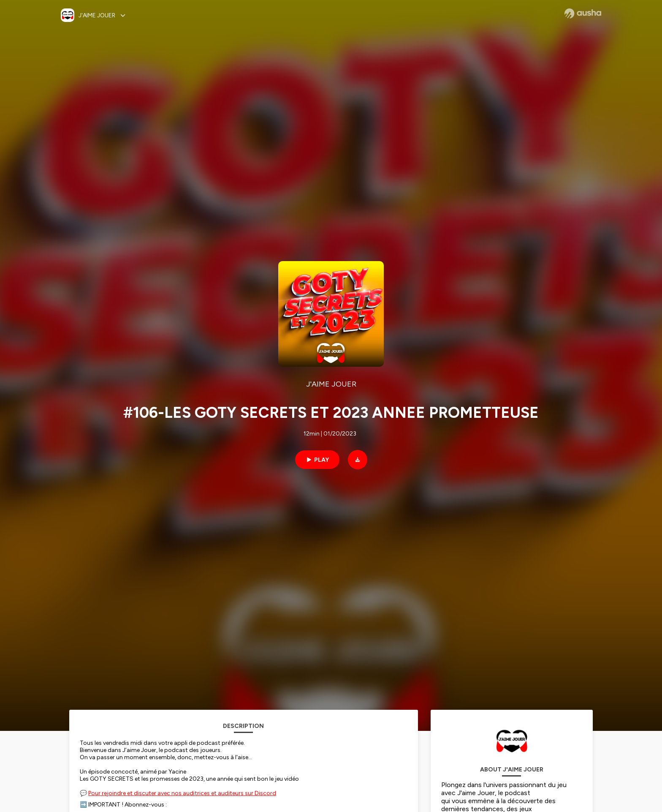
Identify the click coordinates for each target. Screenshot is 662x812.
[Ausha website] (583, 14)
